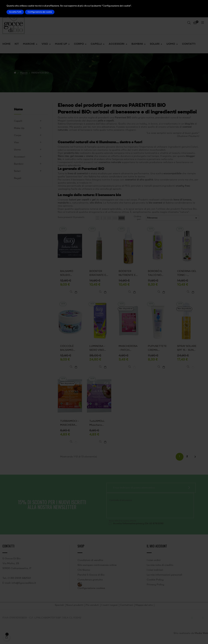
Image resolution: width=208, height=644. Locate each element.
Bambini (19, 164)
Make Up (19, 128)
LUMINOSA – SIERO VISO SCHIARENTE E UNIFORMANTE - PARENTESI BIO (99, 350)
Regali (18, 178)
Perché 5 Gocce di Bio (91, 578)
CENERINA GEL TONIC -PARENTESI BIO (187, 274)
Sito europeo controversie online (97, 569)
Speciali (59, 609)
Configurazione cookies (91, 592)
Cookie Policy (155, 583)
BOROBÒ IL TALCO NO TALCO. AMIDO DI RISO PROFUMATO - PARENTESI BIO (158, 274)
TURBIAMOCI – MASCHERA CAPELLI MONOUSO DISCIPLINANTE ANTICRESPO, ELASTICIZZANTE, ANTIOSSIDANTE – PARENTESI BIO (70, 426)
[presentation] (131, 513)
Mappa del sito (144, 609)
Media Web (201, 637)
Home (18, 110)
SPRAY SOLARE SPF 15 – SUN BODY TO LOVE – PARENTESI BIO (187, 350)
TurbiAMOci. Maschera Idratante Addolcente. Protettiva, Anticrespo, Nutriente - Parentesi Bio (98, 426)
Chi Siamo (84, 573)
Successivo (195, 460)
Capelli (18, 121)
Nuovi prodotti (75, 609)
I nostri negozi (109, 609)
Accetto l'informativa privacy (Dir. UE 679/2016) (138, 527)
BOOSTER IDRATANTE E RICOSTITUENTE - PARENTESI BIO (99, 274)
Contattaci (127, 609)
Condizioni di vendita (90, 564)
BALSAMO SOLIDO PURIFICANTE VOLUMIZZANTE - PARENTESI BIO (70, 274)
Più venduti (92, 609)
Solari (17, 171)
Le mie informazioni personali (164, 578)
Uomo (17, 150)
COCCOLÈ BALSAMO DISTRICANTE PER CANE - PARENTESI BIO (70, 350)
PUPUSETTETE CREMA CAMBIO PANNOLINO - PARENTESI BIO (158, 350)
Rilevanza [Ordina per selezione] (173, 218)
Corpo (18, 135)
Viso (16, 143)
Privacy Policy (155, 588)
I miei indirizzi (155, 573)
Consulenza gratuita (90, 583)
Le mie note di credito (160, 569)
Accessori (20, 157)
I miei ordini (154, 564)
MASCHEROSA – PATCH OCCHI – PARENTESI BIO (128, 350)
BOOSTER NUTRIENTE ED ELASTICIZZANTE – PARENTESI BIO (128, 274)
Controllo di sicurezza (121, 504)
